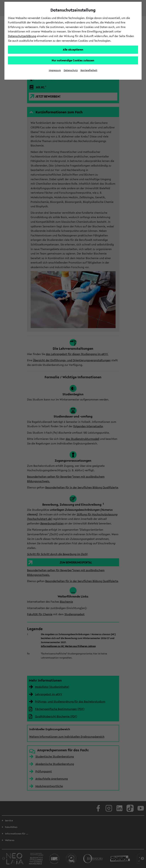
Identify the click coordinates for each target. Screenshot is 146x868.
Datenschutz (71, 70)
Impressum (55, 70)
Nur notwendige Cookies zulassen (73, 60)
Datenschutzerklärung (22, 36)
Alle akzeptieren (73, 49)
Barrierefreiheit (89, 70)
